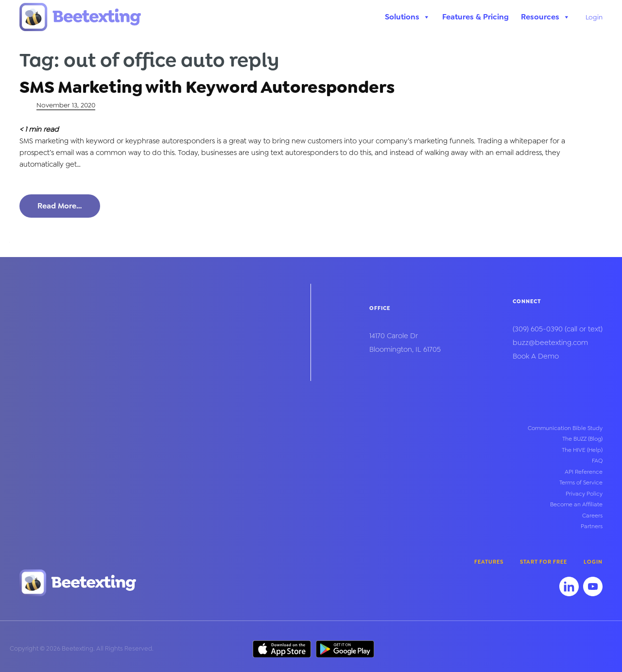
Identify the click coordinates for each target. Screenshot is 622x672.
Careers (592, 516)
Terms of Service (581, 482)
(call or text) (558, 329)
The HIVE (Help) (582, 450)
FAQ (597, 461)
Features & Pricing (475, 17)
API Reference (584, 472)
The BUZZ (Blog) (582, 439)
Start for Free (544, 562)
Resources (545, 17)
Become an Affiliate (576, 504)
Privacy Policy (584, 494)
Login (594, 17)
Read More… (60, 206)
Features (489, 562)
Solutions (407, 17)
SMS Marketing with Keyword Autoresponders (207, 87)
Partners (592, 526)
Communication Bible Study (565, 428)
